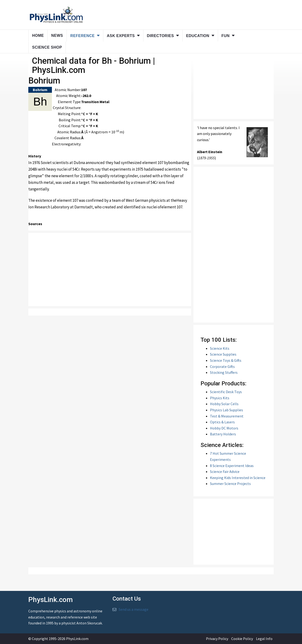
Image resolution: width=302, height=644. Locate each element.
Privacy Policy (217, 639)
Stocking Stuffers (224, 372)
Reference (82, 36)
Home (38, 36)
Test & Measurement (227, 416)
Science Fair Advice (225, 471)
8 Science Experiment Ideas (232, 466)
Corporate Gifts (222, 366)
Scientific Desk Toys (226, 392)
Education (198, 36)
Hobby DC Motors (224, 428)
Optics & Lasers (222, 422)
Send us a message (134, 609)
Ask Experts (121, 36)
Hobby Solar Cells (224, 404)
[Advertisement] (110, 269)
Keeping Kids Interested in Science (238, 478)
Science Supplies (223, 354)
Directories (161, 36)
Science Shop (47, 47)
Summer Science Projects (230, 484)
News (57, 36)
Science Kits (220, 348)
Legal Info (264, 639)
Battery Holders (223, 434)
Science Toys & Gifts (226, 360)
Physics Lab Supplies (226, 410)
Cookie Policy (242, 639)
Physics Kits (220, 398)
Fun (226, 36)
